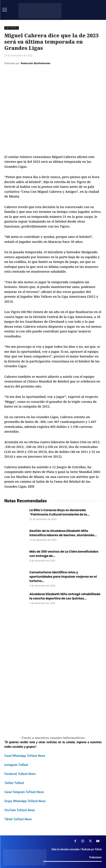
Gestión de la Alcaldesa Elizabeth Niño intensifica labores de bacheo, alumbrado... (63, 533)
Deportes (12, 28)
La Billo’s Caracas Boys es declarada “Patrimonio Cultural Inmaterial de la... (59, 512)
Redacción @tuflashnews (36, 63)
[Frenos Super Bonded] (53, 672)
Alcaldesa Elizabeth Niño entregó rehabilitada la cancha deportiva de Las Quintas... (65, 596)
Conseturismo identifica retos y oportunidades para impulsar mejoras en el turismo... (63, 577)
